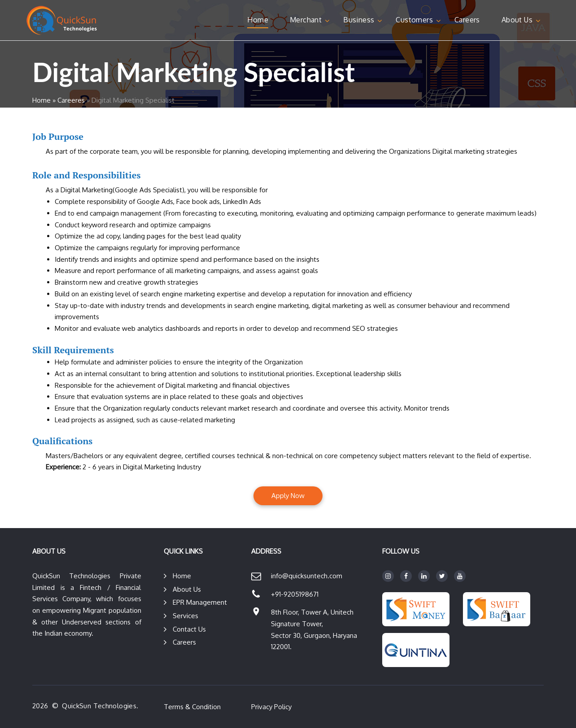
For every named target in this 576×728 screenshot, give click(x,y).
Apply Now (288, 496)
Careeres (71, 100)
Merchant (306, 20)
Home (258, 20)
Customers (414, 20)
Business (359, 20)
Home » (44, 100)
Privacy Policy (271, 707)
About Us (517, 20)
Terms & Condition (192, 707)
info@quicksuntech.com (307, 576)
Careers (467, 20)
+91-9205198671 (295, 594)
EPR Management (200, 602)
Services (185, 616)
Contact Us (189, 629)
